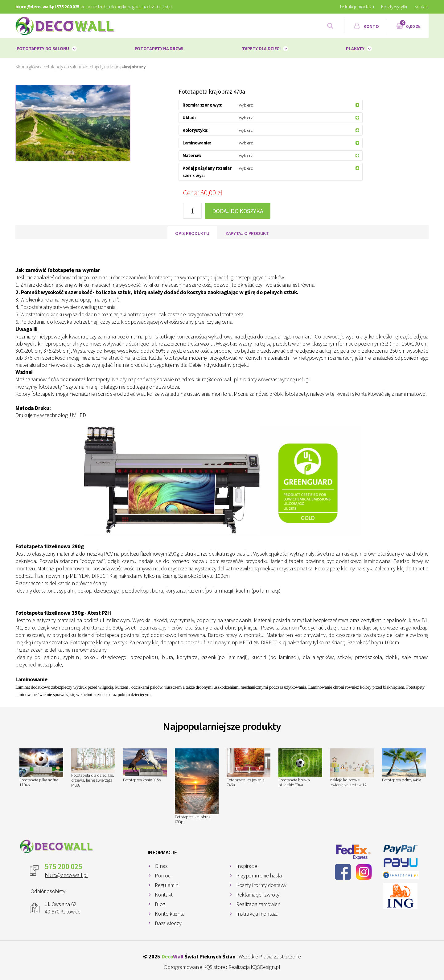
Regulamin (166, 885)
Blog (160, 904)
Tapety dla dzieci (261, 49)
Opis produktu (192, 233)
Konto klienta (170, 914)
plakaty (355, 49)
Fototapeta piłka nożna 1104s (41, 768)
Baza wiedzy (168, 923)
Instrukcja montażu (257, 914)
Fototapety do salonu (43, 49)
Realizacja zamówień (258, 904)
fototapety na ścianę (103, 67)
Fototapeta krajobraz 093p (197, 786)
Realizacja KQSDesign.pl (254, 967)
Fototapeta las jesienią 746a (249, 768)
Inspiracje (247, 866)
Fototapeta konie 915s (145, 766)
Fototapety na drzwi (159, 49)
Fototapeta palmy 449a (404, 766)
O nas (161, 866)
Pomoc (162, 875)
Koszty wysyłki (394, 7)
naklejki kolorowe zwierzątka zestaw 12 (352, 768)
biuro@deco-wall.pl (66, 875)
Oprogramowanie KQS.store (194, 967)
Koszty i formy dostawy (261, 885)
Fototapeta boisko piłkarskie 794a (300, 768)
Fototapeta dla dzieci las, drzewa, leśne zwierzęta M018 (93, 768)
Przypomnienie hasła (259, 875)
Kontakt (421, 7)
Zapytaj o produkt (247, 233)
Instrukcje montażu (357, 7)
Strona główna (29, 67)
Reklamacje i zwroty (258, 895)
